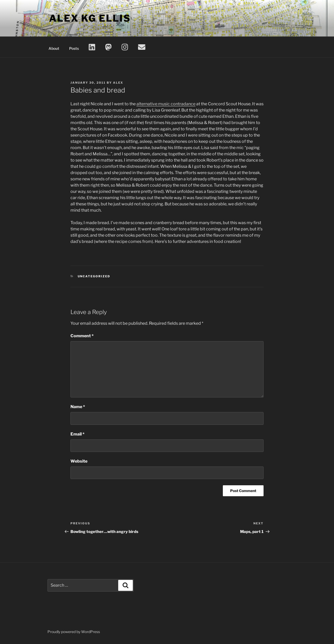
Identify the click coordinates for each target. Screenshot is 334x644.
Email (77, 434)
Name (78, 407)
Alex (118, 83)
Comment (82, 336)
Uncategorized (94, 276)
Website (79, 461)
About (54, 48)
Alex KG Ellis (90, 18)
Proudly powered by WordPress (74, 632)
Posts (74, 48)
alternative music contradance (166, 104)
